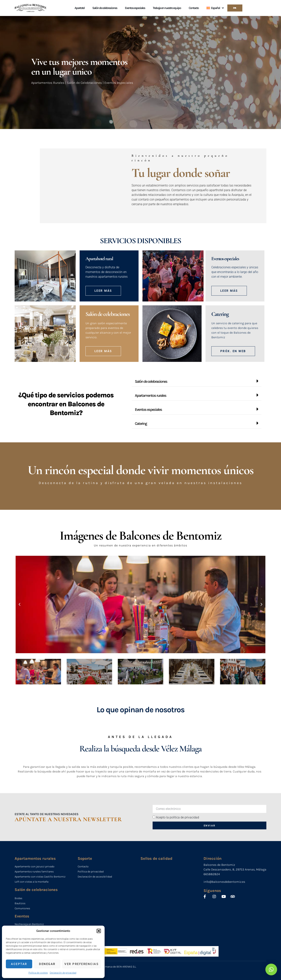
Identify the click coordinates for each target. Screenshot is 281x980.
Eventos (22, 916)
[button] (99, 931)
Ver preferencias (81, 964)
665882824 (212, 874)
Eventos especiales (135, 8)
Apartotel (80, 8)
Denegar (47, 964)
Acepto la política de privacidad (177, 817)
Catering (141, 424)
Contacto (194, 8)
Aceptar (19, 964)
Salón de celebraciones (105, 8)
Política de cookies (38, 973)
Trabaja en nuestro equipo (167, 8)
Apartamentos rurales (151, 395)
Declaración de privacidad (63, 973)
